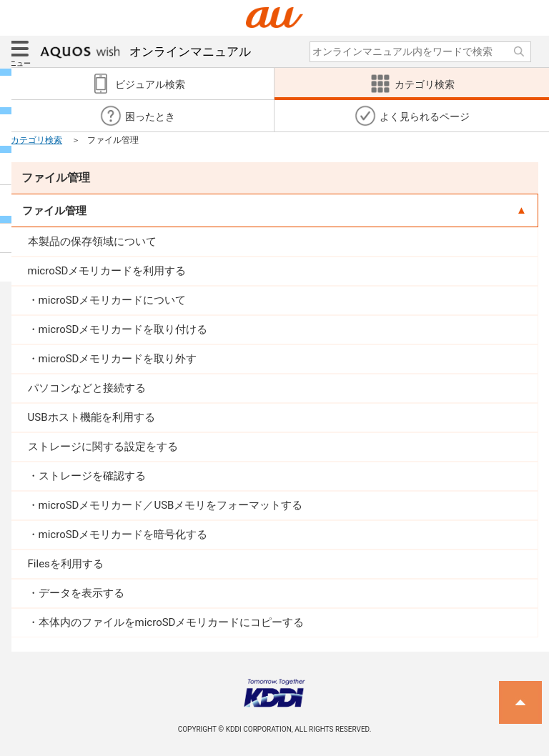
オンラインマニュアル (145, 51)
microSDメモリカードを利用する (107, 271)
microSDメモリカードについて (113, 300)
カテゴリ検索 (36, 140)
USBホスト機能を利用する (91, 417)
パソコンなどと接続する (87, 388)
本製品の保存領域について (92, 242)
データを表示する (81, 593)
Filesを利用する (66, 564)
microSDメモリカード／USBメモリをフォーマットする (171, 505)
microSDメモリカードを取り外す (118, 359)
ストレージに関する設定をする (103, 447)
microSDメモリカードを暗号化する (123, 534)
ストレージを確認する (92, 476)
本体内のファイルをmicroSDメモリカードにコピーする (172, 622)
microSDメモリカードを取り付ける (123, 329)
